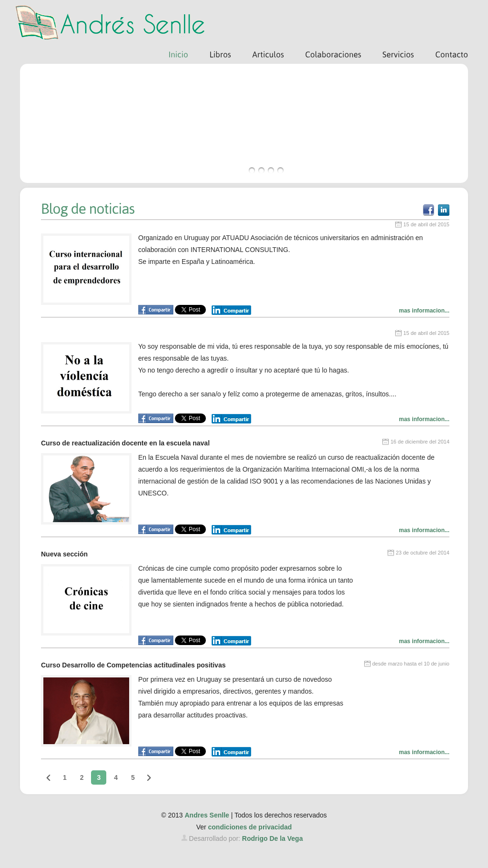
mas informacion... (424, 311)
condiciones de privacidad (250, 827)
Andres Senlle (207, 815)
